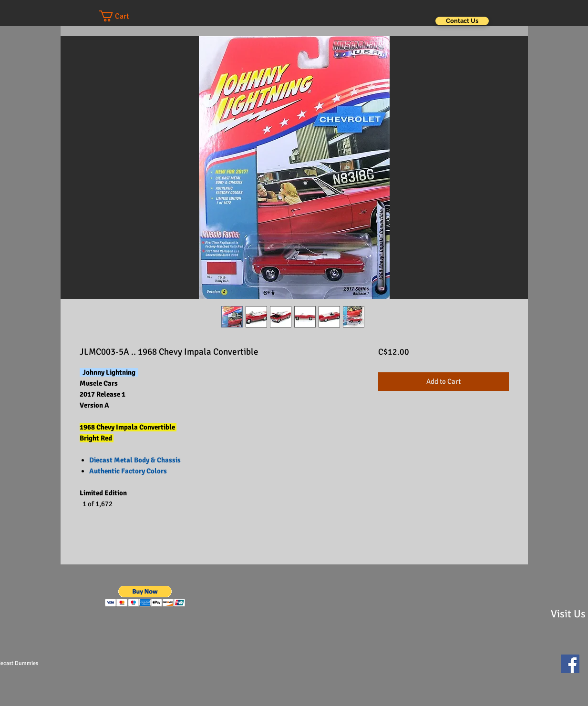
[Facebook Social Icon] (570, 664)
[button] (124, 16)
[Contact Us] (462, 21)
